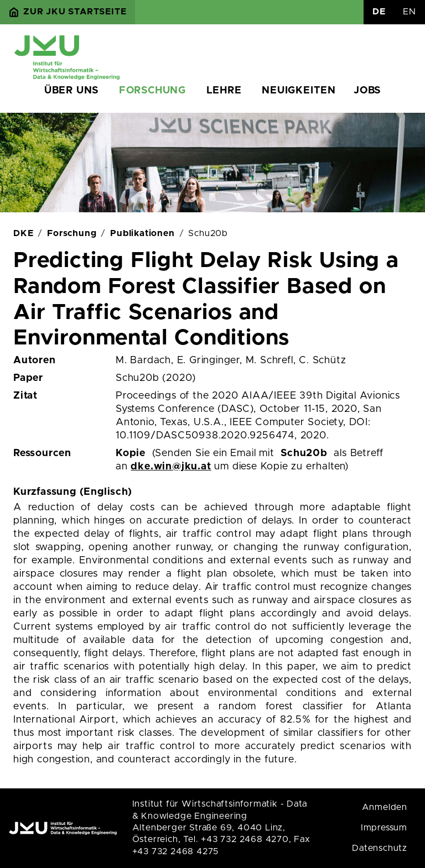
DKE (23, 233)
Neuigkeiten (299, 91)
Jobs (367, 91)
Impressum (384, 828)
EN (410, 12)
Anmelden (385, 807)
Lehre (224, 91)
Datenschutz (380, 848)
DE (379, 12)
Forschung (152, 91)
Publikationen (142, 233)
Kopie (131, 453)
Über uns (71, 91)
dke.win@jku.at (171, 467)
